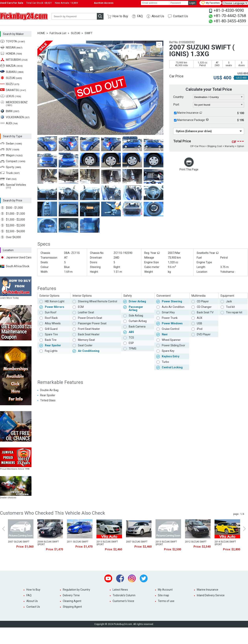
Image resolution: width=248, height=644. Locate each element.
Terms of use (166, 601)
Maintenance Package (191, 120)
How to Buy (120, 16)
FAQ (140, 16)
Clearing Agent (72, 601)
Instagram (132, 578)
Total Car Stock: (39, 3)
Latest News (120, 590)
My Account (165, 590)
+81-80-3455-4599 (230, 21)
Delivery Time (71, 595)
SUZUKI (75, 33)
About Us (158, 16)
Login (192, 3)
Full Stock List (58, 33)
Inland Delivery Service (211, 595)
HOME (41, 33)
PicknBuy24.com (24, 16)
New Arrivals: (66, 3)
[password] (179, 3)
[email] (155, 3)
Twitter (144, 578)
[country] (219, 97)
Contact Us (180, 16)
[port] (219, 105)
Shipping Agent (72, 607)
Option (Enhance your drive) (194, 131)
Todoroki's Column (124, 595)
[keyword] (74, 16)
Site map (163, 595)
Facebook (120, 578)
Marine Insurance (188, 113)
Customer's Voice (123, 601)
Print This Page (189, 169)
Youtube (108, 578)
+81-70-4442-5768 (230, 16)
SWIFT (89, 33)
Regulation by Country (76, 590)
